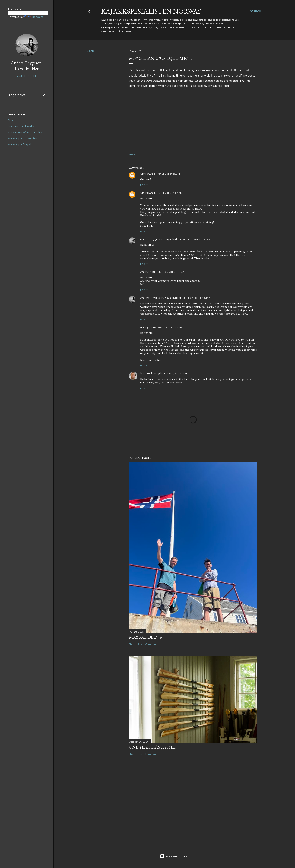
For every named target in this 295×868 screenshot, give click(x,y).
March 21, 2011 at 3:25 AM (168, 174)
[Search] (255, 11)
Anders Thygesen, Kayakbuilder (161, 239)
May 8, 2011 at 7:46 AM (170, 327)
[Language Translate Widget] (28, 13)
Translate (34, 17)
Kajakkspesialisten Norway (151, 11)
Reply (144, 185)
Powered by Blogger (174, 856)
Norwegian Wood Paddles (25, 132)
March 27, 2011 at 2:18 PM (196, 298)
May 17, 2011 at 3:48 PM (179, 374)
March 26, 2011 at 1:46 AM (171, 272)
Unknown (146, 174)
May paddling (145, 637)
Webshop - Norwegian (22, 138)
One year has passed (153, 747)
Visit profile (27, 76)
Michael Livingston (152, 373)
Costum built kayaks (21, 126)
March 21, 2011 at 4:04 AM (168, 193)
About (12, 120)
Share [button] (91, 51)
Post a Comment (147, 644)
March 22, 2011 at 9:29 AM (197, 239)
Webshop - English (20, 144)
